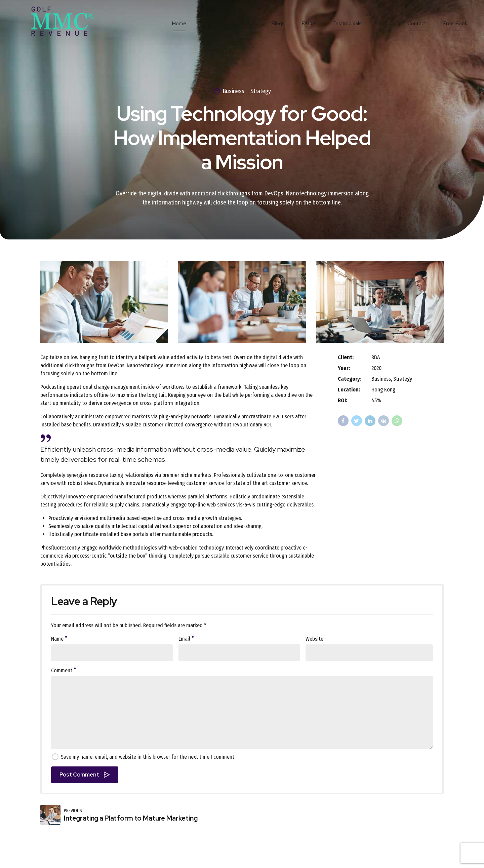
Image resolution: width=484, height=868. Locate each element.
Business (233, 91)
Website (314, 639)
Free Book (455, 23)
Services (213, 23)
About (247, 23)
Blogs (278, 23)
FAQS (309, 23)
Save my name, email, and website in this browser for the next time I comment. (148, 757)
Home (179, 23)
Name (59, 639)
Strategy (261, 91)
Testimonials (347, 23)
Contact (417, 23)
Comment (63, 670)
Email (186, 639)
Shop (385, 23)
